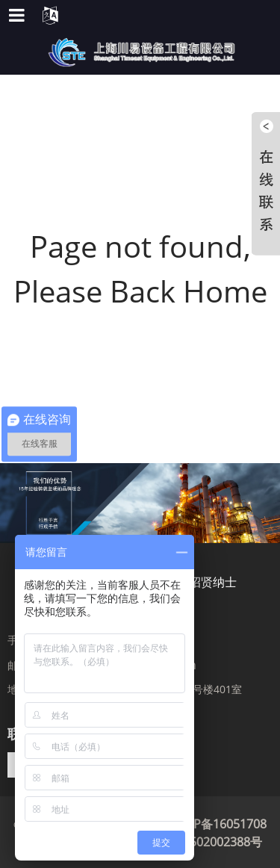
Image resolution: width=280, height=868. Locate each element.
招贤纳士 (213, 582)
